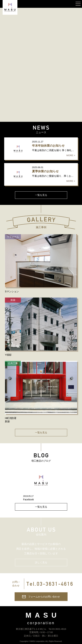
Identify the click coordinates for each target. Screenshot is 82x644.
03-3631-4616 (59, 629)
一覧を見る (41, 195)
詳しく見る (41, 562)
